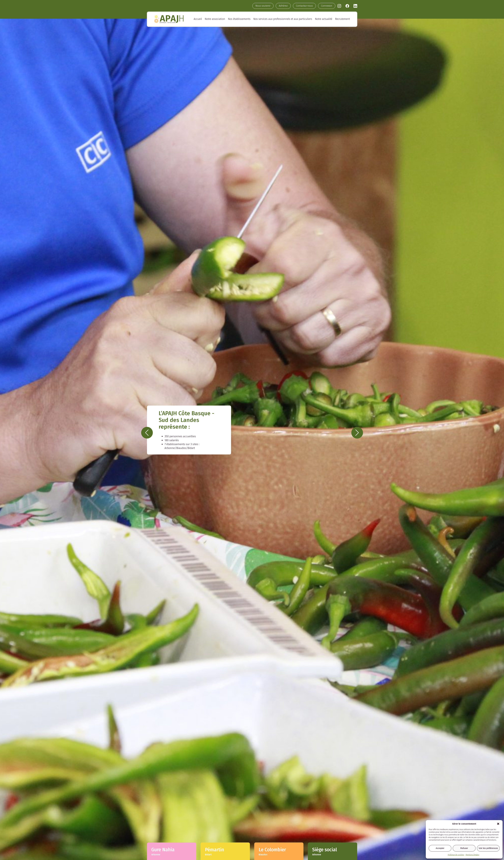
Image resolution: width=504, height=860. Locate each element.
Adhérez (283, 6)
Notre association (215, 19)
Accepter (440, 848)
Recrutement (342, 19)
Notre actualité (324, 19)
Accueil (198, 19)
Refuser (464, 848)
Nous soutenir (263, 6)
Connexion (327, 6)
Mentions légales (472, 855)
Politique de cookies (456, 855)
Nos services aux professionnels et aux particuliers (283, 19)
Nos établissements (239, 19)
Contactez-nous (304, 6)
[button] (498, 824)
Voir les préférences (488, 848)
